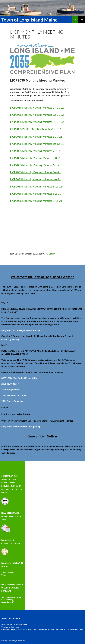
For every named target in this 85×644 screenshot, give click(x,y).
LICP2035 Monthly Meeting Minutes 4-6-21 (35, 179)
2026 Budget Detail (11, 389)
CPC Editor (49, 254)
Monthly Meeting (32, 129)
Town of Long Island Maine (30, 20)
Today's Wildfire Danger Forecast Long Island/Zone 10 (12, 600)
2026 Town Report (10, 384)
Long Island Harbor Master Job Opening (21, 426)
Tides (4, 575)
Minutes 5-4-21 (51, 172)
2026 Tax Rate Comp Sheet (14, 395)
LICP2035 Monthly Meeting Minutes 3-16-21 (36, 187)
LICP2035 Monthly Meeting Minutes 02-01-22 (37, 115)
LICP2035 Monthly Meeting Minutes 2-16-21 (36, 201)
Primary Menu (82, 20)
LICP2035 (16, 129)
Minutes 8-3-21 (51, 158)
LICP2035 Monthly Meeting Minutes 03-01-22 (37, 108)
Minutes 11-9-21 (52, 137)
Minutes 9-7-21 (51, 151)
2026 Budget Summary (12, 401)
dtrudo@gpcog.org (10, 339)
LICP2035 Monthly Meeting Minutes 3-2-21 (35, 194)
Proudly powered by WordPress (13, 641)
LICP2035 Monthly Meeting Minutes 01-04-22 (37, 122)
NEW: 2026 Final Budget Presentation (20, 378)
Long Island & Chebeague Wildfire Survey (22, 330)
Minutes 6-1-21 (51, 165)
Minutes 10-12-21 (53, 144)
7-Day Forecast (8, 573)
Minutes (47, 129)
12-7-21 (57, 129)
